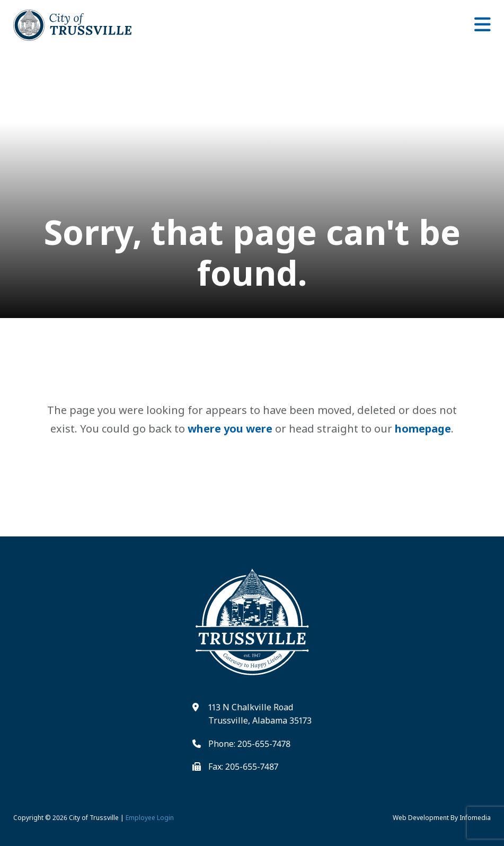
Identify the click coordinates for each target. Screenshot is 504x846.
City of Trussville (94, 818)
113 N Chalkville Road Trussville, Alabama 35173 (260, 714)
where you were (230, 429)
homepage (423, 429)
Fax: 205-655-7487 (243, 766)
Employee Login (150, 818)
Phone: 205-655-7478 (249, 744)
